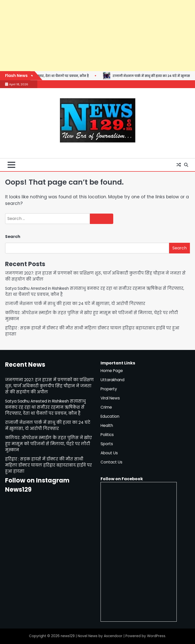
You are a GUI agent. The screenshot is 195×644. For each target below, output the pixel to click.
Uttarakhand (112, 380)
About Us (109, 453)
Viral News (110, 398)
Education (110, 416)
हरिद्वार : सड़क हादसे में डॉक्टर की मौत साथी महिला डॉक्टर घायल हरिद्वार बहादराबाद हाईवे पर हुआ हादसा (48, 465)
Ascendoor (113, 636)
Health (107, 425)
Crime (106, 407)
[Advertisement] (97, 36)
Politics (107, 435)
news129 (68, 636)
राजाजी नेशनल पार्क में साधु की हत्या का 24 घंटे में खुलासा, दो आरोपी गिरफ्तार (75, 304)
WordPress (156, 636)
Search (13, 237)
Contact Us (111, 462)
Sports (107, 444)
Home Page (112, 371)
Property (109, 389)
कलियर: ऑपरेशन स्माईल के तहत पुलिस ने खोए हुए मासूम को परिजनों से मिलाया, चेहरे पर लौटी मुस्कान (48, 444)
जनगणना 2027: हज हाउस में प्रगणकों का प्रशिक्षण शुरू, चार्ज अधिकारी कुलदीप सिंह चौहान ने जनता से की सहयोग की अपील (49, 386)
